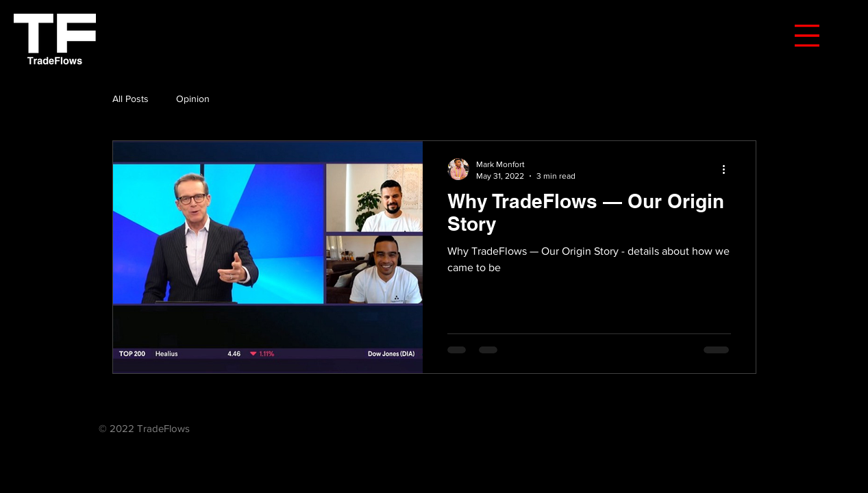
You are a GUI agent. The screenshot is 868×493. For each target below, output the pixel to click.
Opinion (193, 99)
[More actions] (729, 169)
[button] (807, 36)
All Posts (131, 99)
